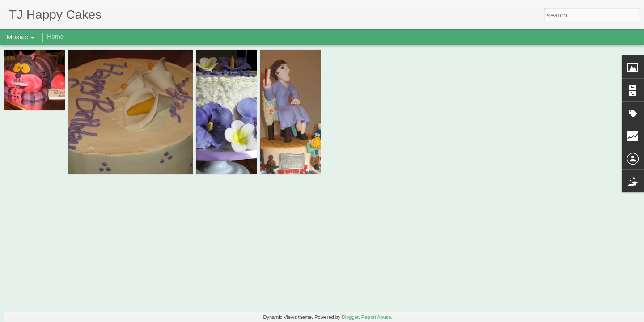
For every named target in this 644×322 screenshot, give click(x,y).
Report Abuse (376, 317)
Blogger (350, 317)
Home (55, 37)
